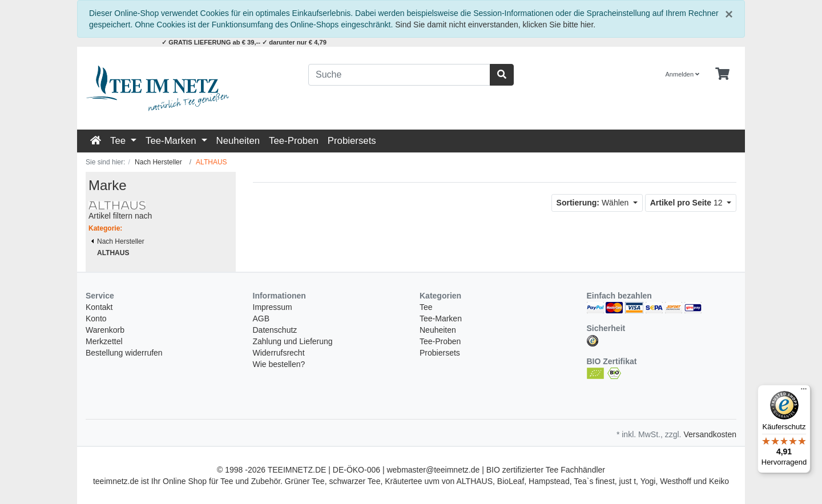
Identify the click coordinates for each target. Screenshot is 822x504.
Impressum (273, 307)
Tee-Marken (172, 141)
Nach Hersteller (118, 241)
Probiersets (352, 141)
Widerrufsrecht (279, 353)
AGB (261, 318)
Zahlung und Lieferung (293, 341)
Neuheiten (238, 141)
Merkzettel (104, 341)
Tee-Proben (294, 141)
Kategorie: (105, 228)
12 (688, 203)
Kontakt (99, 307)
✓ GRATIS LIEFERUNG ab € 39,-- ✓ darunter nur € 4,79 (244, 42)
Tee (119, 141)
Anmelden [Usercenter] (683, 74)
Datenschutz (275, 330)
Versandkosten (710, 434)
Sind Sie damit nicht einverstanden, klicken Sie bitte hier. (495, 25)
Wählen (594, 203)
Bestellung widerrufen (124, 353)
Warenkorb (105, 330)
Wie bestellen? (279, 364)
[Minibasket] (722, 74)
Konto (96, 318)
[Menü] (804, 392)
